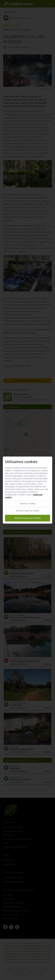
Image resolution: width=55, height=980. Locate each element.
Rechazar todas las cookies (27, 510)
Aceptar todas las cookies (27, 518)
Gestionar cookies (27, 503)
